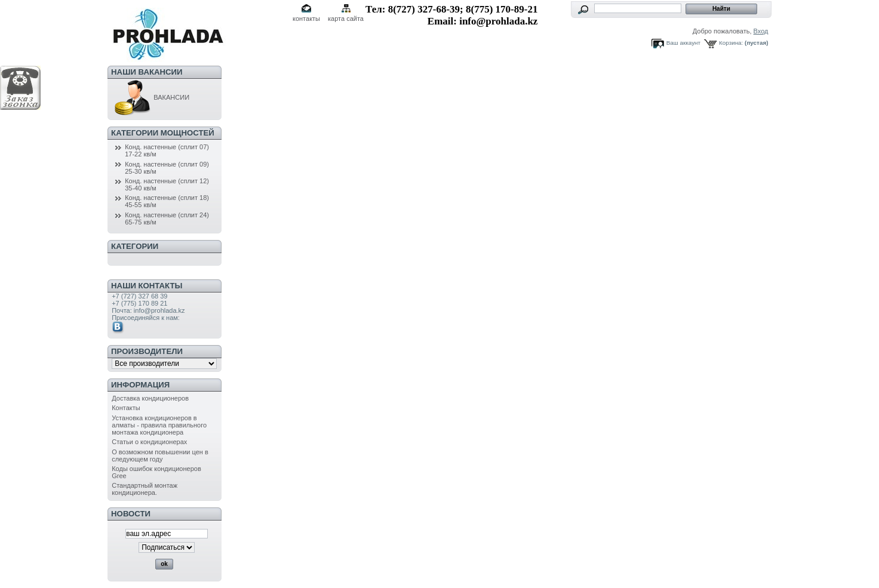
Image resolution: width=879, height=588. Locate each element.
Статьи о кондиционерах (149, 442)
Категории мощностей (163, 133)
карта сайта (346, 19)
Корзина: (731, 43)
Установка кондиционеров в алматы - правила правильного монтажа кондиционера (159, 425)
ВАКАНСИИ (150, 97)
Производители (147, 351)
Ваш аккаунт (683, 43)
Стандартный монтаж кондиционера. (145, 489)
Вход (761, 31)
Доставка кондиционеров (150, 398)
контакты (306, 19)
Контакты (126, 408)
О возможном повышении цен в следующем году (160, 455)
